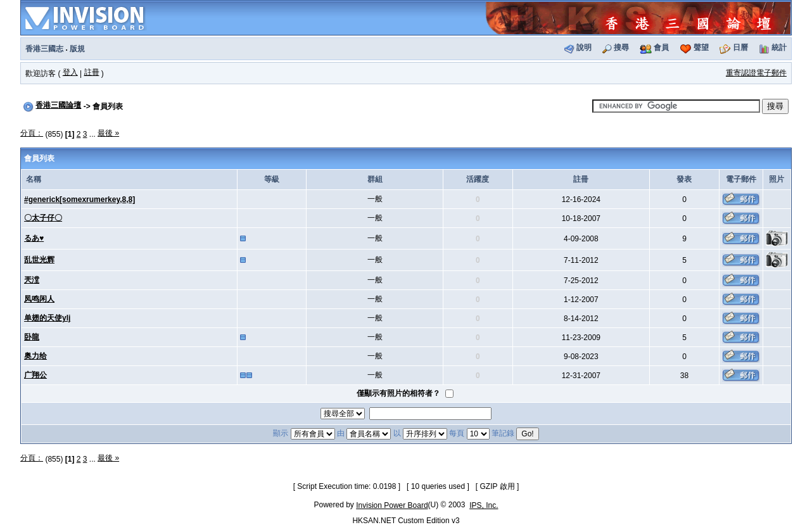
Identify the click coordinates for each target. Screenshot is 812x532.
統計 (779, 47)
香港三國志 (44, 49)
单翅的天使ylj (47, 318)
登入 (70, 72)
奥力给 (35, 356)
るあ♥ (34, 238)
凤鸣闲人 (39, 299)
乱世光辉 (39, 260)
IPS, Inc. (484, 505)
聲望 (701, 47)
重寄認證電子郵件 (756, 73)
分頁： (32, 133)
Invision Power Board (392, 505)
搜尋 (621, 47)
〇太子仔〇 (43, 218)
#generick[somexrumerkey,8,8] (79, 199)
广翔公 (35, 375)
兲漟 (32, 280)
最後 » (108, 133)
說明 (584, 47)
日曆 (740, 47)
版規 (77, 49)
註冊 (92, 72)
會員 (661, 47)
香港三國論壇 (58, 105)
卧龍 (32, 337)
